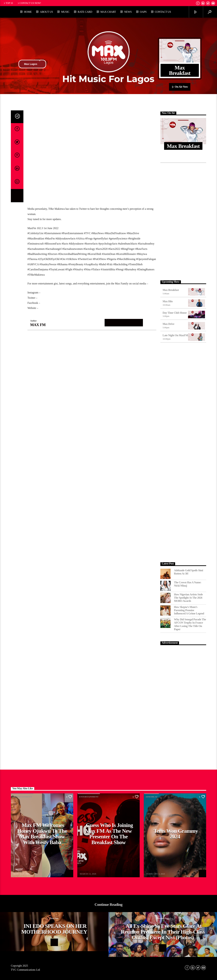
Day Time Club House (175, 313)
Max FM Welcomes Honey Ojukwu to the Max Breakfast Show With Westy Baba (42, 834)
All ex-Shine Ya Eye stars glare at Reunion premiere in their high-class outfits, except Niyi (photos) (163, 932)
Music (65, 12)
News (128, 12)
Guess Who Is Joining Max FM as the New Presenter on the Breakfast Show (109, 834)
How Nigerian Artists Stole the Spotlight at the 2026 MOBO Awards (188, 598)
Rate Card (85, 12)
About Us (46, 12)
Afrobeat (151, 797)
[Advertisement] (183, 221)
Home (28, 12)
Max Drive (168, 324)
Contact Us (163, 12)
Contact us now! (29, 3)
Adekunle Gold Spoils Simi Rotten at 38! (189, 572)
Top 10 (8, 3)
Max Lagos (32, 64)
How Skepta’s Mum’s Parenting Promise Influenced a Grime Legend (189, 610)
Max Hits (168, 301)
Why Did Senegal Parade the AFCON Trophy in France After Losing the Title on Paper (190, 624)
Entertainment (22, 797)
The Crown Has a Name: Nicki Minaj (188, 584)
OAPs (143, 12)
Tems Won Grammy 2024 (176, 834)
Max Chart (108, 12)
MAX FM (38, 325)
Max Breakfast (171, 290)
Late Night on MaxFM (175, 335)
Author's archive (124, 323)
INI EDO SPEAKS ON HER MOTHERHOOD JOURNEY (54, 929)
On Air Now (180, 87)
